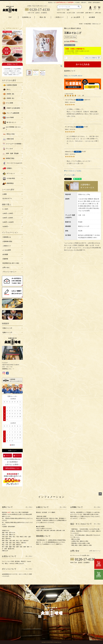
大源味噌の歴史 (7, 241)
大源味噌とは (26, 17)
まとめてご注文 (71, 13)
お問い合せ (98, 13)
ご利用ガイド (59, 17)
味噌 (68, 10)
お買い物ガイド (89, 13)
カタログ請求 (80, 13)
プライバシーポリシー (9, 272)
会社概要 (92, 17)
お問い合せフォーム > (95, 551)
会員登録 (90, 10)
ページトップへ (100, 494)
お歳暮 (5, 194)
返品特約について (70, 71)
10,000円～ (6, 227)
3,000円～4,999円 (8, 218)
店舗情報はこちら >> (8, 369)
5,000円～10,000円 (8, 222)
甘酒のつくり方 (7, 328)
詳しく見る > (29, 507)
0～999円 (5, 209)
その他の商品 (87, 24)
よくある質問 (75, 17)
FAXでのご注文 (61, 13)
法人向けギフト (7, 199)
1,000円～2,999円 (8, 213)
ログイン (95, 10)
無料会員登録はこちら (12, 468)
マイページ (18, 456)
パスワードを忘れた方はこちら (12, 459)
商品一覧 (43, 17)
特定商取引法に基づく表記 (11, 263)
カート (99, 10)
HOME (81, 24)
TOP (10, 17)
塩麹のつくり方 (7, 332)
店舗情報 (5, 259)
